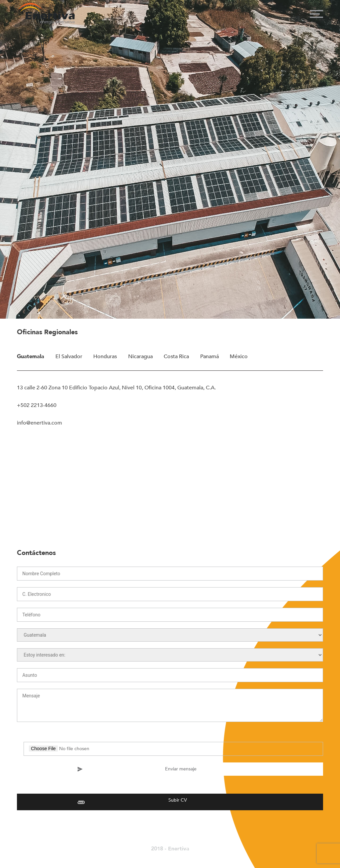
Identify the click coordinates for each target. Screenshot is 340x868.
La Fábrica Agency (165, 856)
